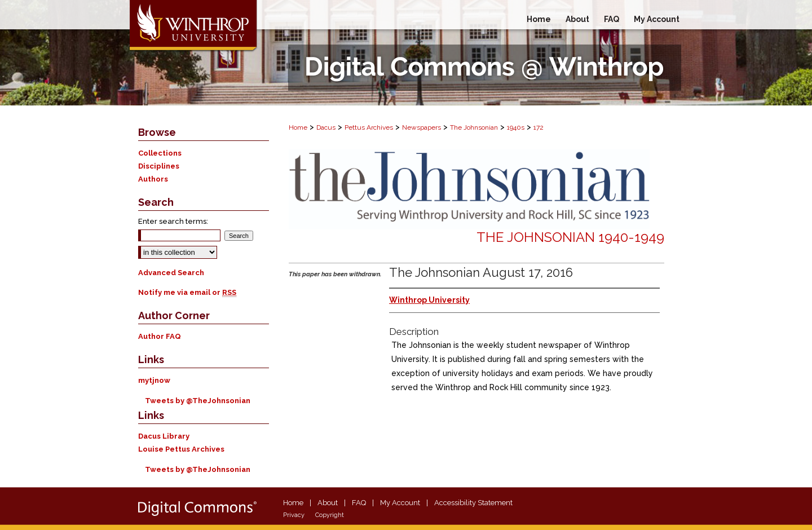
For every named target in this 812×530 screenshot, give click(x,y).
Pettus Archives (369, 127)
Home (298, 127)
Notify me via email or (187, 292)
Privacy (294, 515)
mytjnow (154, 380)
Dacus (326, 127)
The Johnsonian (474, 127)
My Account (400, 503)
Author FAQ (160, 336)
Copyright (330, 515)
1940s (516, 127)
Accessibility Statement (473, 503)
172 (539, 127)
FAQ (359, 503)
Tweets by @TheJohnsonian (198, 401)
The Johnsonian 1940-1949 (570, 237)
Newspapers (422, 127)
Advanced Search (171, 273)
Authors (153, 179)
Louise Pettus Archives (181, 449)
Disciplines (159, 166)
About (328, 503)
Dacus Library (164, 436)
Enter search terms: (173, 221)
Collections (160, 153)
